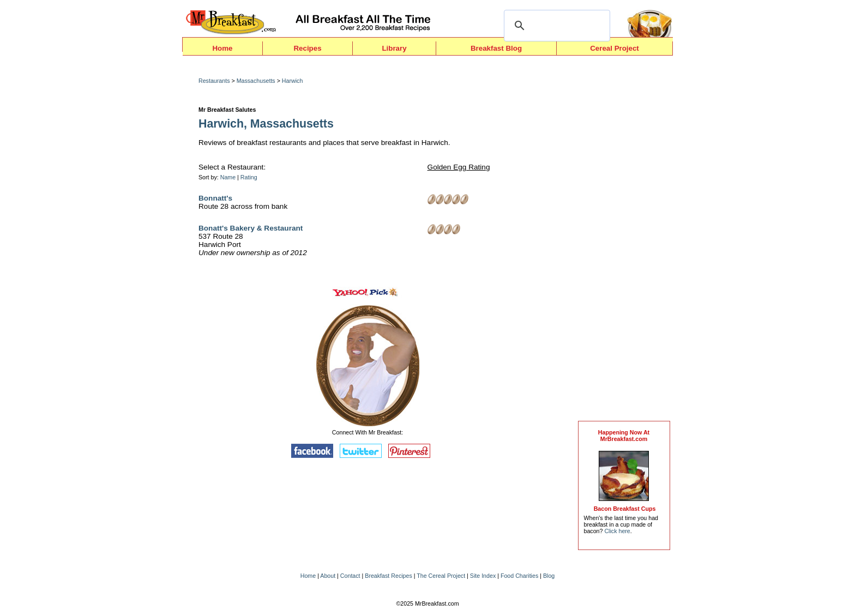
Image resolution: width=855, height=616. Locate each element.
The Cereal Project (441, 576)
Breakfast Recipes (388, 576)
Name (228, 177)
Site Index (483, 576)
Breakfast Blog (496, 48)
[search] (555, 26)
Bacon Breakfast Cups (625, 509)
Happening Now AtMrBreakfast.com (624, 436)
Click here (617, 531)
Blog (549, 576)
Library (394, 48)
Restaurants (214, 81)
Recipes (307, 48)
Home (222, 48)
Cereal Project (615, 48)
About (328, 576)
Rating (249, 177)
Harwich (293, 81)
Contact (350, 576)
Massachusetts (256, 81)
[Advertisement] (624, 241)
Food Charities (519, 576)
